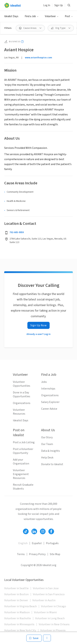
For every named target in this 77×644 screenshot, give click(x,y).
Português (52, 543)
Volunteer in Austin (44, 600)
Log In (47, 5)
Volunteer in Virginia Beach (20, 606)
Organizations (22, 403)
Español (37, 543)
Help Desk (47, 458)
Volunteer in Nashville (18, 618)
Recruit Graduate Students (23, 487)
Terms (21, 554)
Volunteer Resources (19, 412)
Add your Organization (21, 462)
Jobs (44, 382)
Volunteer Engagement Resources (21, 474)
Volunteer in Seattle (16, 588)
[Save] (34, 638)
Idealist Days (11, 16)
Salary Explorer (50, 402)
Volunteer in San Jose (46, 588)
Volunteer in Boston (16, 594)
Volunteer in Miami (45, 612)
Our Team (47, 444)
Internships (48, 389)
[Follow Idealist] (26, 531)
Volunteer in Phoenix (53, 630)
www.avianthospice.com (38, 58)
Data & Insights (51, 451)
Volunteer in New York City (20, 630)
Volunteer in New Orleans (54, 624)
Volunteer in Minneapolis (19, 624)
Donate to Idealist (52, 464)
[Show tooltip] (22, 42)
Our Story (47, 437)
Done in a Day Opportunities (22, 394)
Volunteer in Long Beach (50, 618)
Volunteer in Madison (17, 612)
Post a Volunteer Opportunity (23, 451)
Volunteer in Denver (16, 600)
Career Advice (49, 409)
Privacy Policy (37, 554)
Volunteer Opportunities (22, 384)
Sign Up (59, 5)
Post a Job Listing (24, 442)
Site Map (55, 554)
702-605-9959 (17, 232)
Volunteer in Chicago (54, 606)
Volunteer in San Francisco (49, 594)
